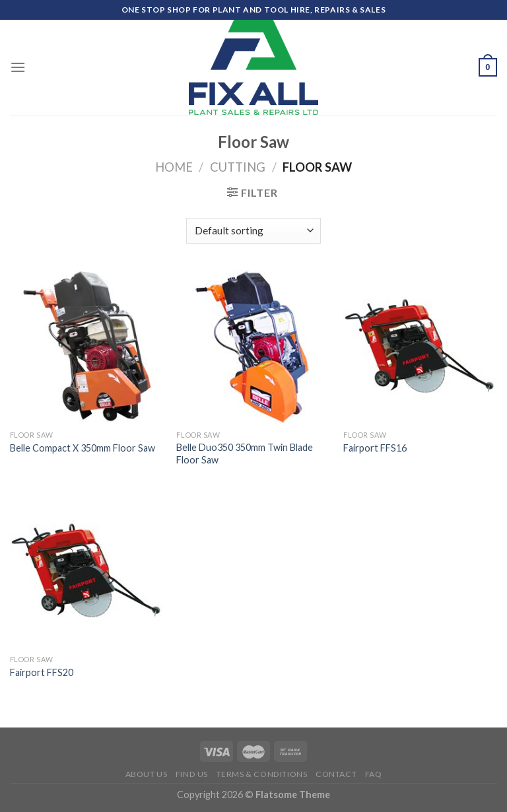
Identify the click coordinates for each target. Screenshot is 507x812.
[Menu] (18, 67)
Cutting (238, 167)
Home (174, 167)
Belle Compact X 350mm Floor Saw (83, 448)
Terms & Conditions (262, 774)
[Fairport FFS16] (420, 347)
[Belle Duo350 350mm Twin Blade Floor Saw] (253, 347)
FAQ (374, 774)
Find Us (192, 774)
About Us (147, 774)
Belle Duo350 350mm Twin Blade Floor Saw (245, 454)
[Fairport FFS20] (87, 571)
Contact (336, 774)
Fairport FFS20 (42, 672)
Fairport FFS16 (375, 448)
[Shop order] (253, 231)
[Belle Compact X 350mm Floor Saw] (87, 347)
